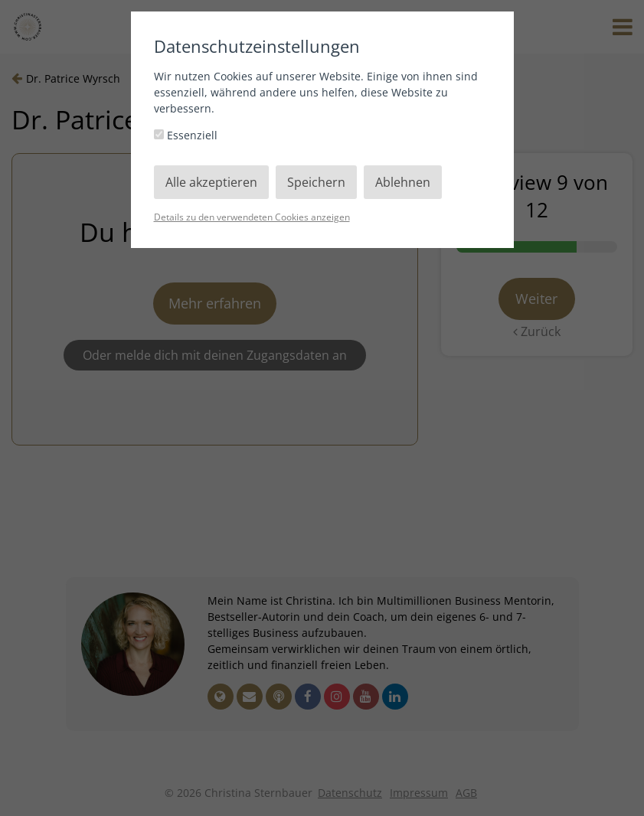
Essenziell (186, 135)
